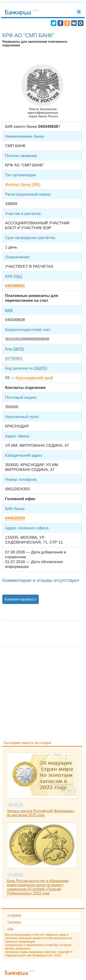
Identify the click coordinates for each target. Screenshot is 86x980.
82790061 (14, 358)
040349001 (15, 286)
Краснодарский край (34, 378)
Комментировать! (21, 599)
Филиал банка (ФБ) (23, 184)
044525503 (15, 518)
